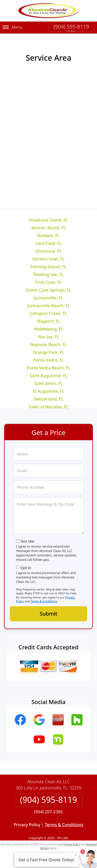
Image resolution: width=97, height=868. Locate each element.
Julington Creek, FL (48, 313)
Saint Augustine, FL (48, 376)
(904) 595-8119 (71, 27)
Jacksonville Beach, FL (48, 306)
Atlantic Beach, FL (48, 228)
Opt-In (26, 568)
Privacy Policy (27, 825)
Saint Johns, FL (48, 383)
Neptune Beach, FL (48, 345)
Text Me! (28, 541)
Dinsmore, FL (49, 251)
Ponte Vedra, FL (48, 360)
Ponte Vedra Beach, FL (49, 368)
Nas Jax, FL (49, 337)
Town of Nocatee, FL (48, 407)
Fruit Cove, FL (48, 282)
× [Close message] (76, 855)
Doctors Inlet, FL (48, 259)
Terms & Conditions (44, 601)
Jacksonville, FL (48, 298)
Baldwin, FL (48, 236)
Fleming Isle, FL (48, 274)
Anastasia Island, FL (48, 220)
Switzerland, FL (48, 399)
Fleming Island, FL (49, 267)
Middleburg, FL (48, 329)
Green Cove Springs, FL (48, 290)
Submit (49, 614)
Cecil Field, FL (49, 243)
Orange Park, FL (49, 352)
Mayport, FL (48, 321)
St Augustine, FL (48, 391)
